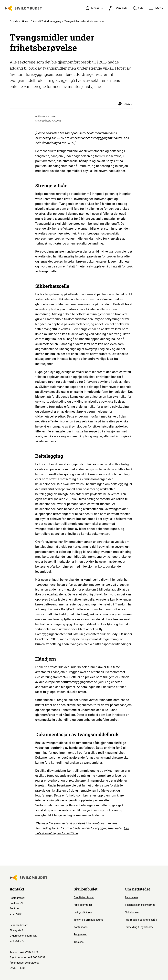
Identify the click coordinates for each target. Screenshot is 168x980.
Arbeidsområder (83, 905)
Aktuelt (25, 21)
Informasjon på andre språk (141, 920)
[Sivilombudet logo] (23, 8)
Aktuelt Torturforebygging (47, 21)
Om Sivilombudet (84, 897)
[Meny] (156, 8)
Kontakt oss (81, 927)
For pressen (80, 934)
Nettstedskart (133, 912)
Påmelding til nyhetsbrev (139, 927)
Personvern (131, 897)
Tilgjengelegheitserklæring (140, 905)
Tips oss (79, 942)
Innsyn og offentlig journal (89, 920)
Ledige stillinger (83, 912)
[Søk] (138, 8)
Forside (14, 21)
